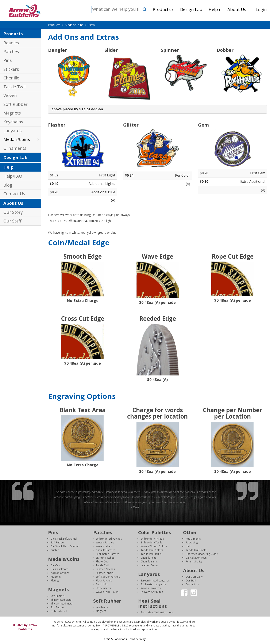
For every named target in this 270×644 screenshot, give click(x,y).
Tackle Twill (15, 87)
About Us (13, 203)
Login (234, 622)
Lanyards (13, 131)
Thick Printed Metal (62, 604)
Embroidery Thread (152, 539)
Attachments (193, 539)
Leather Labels (105, 573)
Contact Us (14, 194)
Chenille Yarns (149, 561)
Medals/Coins (17, 139)
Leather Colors (150, 565)
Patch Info (102, 584)
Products (13, 34)
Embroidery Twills (151, 542)
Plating (55, 581)
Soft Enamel (58, 596)
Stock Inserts (103, 588)
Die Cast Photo (59, 569)
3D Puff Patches (105, 558)
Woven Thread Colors (154, 546)
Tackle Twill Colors (152, 550)
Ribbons (56, 577)
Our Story (13, 212)
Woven (10, 95)
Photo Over (103, 561)
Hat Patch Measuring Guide (202, 554)
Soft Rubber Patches (108, 577)
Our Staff (12, 221)
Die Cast (56, 565)
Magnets (12, 113)
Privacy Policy (138, 639)
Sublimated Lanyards (153, 584)
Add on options (60, 573)
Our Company (194, 577)
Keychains (13, 122)
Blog (8, 185)
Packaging (192, 542)
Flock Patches (104, 581)
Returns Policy (194, 561)
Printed (55, 550)
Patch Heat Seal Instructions (157, 612)
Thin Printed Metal (61, 600)
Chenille (11, 78)
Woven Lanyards (151, 588)
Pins (8, 60)
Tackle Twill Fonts (196, 550)
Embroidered (59, 611)
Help (8, 167)
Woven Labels (104, 546)
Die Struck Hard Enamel (65, 546)
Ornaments (15, 148)
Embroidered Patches (109, 539)
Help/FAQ (13, 176)
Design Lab (15, 158)
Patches (11, 51)
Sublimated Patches (107, 554)
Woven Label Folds (107, 592)
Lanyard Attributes (152, 592)
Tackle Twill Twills (151, 554)
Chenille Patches (105, 550)
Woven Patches (105, 542)
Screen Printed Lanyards (155, 581)
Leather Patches (105, 569)
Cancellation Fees (196, 558)
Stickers (11, 69)
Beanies (11, 43)
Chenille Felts (148, 558)
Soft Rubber (16, 104)
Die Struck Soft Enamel (64, 539)
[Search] (116, 9)
